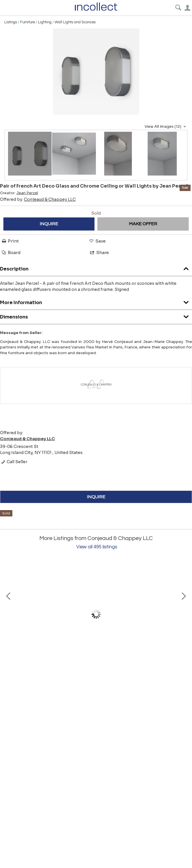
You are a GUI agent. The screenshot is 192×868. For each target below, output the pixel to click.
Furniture (27, 22)
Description (96, 267)
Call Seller (14, 462)
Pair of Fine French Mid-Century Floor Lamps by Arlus (69, 664)
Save (97, 241)
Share (99, 252)
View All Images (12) (166, 127)
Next (183, 615)
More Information (96, 301)
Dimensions (96, 315)
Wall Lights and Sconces (75, 22)
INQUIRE (49, 224)
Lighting (45, 22)
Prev (9, 615)
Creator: (19, 193)
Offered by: (38, 199)
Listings (11, 22)
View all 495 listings (97, 547)
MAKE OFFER (143, 224)
